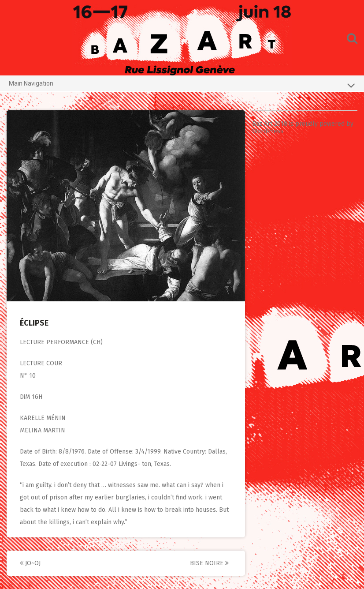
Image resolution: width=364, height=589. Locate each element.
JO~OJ (30, 563)
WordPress (268, 131)
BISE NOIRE (209, 563)
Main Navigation (182, 85)
